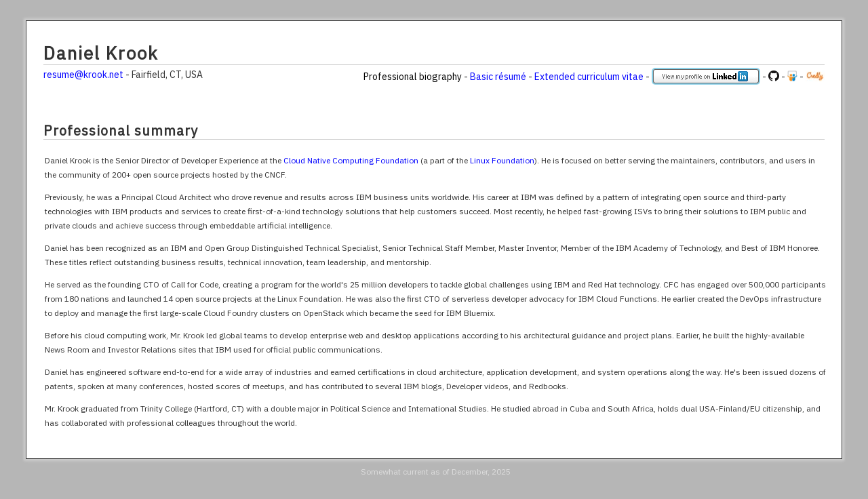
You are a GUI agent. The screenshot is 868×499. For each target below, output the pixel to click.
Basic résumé (498, 76)
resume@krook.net (83, 75)
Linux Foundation (502, 160)
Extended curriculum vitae (589, 76)
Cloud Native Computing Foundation (351, 160)
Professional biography (413, 76)
